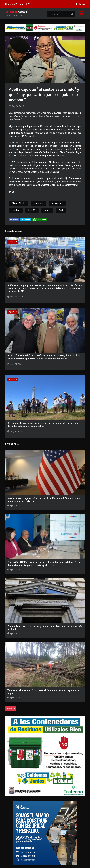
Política (13, 242)
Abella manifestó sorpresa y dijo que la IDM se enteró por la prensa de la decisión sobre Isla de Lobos (44, 425)
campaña (39, 203)
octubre (16, 210)
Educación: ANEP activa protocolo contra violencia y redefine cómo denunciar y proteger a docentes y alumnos (44, 564)
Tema (82, 4)
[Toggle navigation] (81, 14)
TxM (61, 210)
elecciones (57, 203)
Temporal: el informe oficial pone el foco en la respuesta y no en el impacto (44, 692)
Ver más (11, 709)
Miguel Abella (18, 203)
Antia (47, 210)
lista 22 (32, 210)
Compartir (40, 220)
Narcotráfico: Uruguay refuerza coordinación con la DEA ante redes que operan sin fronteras (44, 500)
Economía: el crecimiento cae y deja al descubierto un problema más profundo (45, 628)
